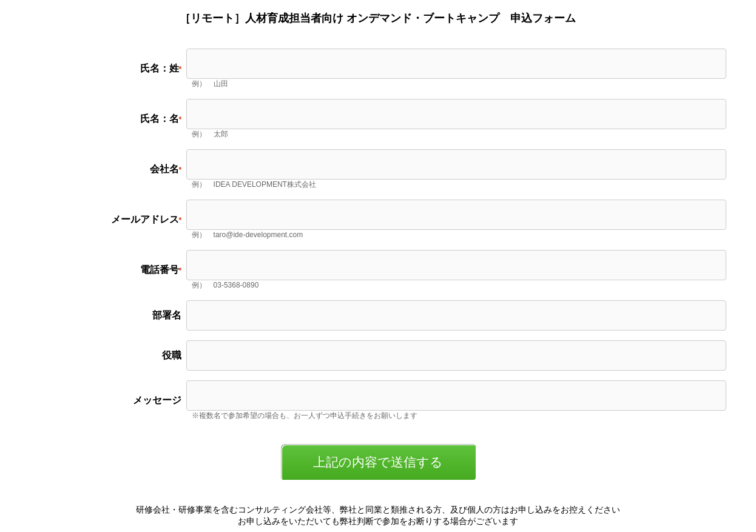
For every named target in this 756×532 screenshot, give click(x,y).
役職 (172, 355)
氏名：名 (160, 119)
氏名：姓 (160, 68)
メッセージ (157, 400)
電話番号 (160, 270)
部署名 (167, 315)
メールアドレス (145, 219)
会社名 (164, 169)
